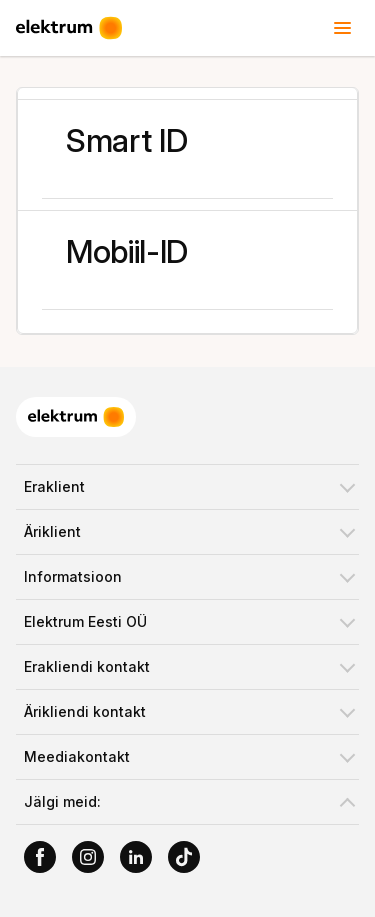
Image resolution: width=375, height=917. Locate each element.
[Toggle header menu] (343, 28)
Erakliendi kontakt (87, 666)
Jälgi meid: (62, 801)
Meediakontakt (77, 756)
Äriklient (52, 531)
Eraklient (54, 486)
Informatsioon (73, 576)
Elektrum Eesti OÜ (85, 621)
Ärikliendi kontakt (85, 711)
